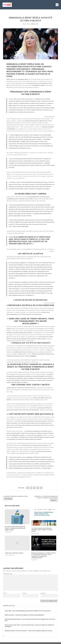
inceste (33, 356)
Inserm (9, 329)
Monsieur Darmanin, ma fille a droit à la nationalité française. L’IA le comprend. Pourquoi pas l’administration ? (44, 555)
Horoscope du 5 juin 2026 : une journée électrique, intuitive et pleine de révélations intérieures (29, 626)
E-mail (24, 593)
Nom (5, 593)
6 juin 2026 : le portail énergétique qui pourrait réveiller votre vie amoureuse (28, 611)
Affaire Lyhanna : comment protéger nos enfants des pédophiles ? (25, 615)
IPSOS (21, 354)
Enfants (33, 24)
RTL (24, 141)
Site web (43, 593)
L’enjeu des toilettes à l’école (14, 553)
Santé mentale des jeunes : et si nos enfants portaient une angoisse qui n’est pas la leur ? (30, 620)
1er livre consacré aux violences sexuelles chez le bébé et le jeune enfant (42, 530)
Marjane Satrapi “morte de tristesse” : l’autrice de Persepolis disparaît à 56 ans (28, 631)
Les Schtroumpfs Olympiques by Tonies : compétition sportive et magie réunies (15, 528)
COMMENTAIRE (8, 574)
